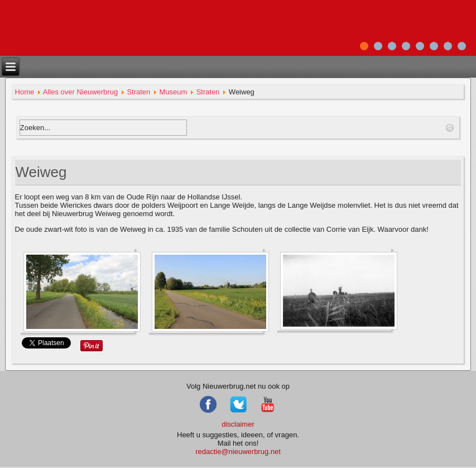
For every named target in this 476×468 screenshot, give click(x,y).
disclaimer (238, 424)
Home (25, 92)
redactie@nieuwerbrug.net (238, 452)
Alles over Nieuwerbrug (80, 92)
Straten (138, 92)
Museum (174, 92)
